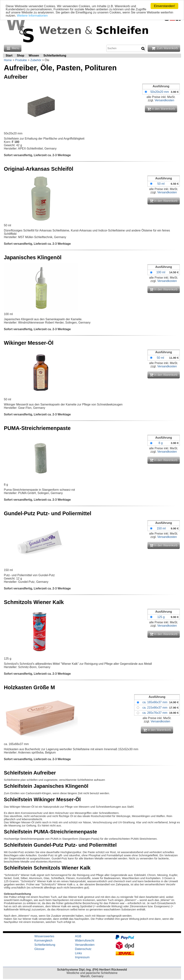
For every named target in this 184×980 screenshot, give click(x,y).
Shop (20, 56)
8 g (161, 443)
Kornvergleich (43, 941)
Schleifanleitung (55, 56)
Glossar (39, 949)
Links (78, 953)
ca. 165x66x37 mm (155, 702)
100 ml (161, 272)
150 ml (161, 528)
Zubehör (36, 60)
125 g (161, 617)
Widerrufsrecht (85, 941)
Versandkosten (164, 100)
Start (9, 56)
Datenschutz (83, 949)
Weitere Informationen (32, 16)
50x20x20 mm (160, 92)
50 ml (161, 184)
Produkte (21, 60)
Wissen (34, 56)
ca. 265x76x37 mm (155, 713)
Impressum (82, 957)
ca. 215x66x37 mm (155, 708)
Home (8, 60)
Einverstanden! (164, 6)
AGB (78, 936)
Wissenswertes (44, 936)
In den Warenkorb (161, 109)
